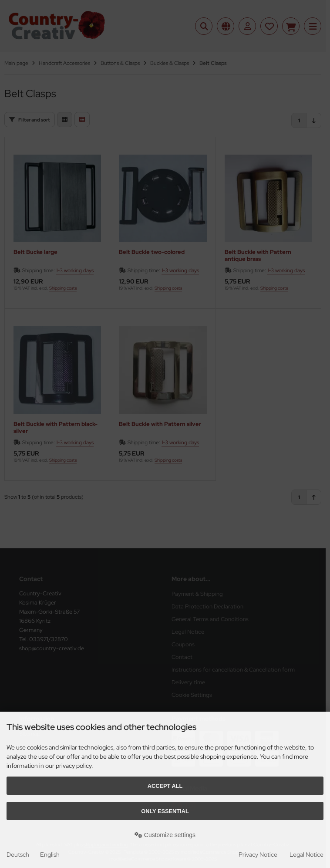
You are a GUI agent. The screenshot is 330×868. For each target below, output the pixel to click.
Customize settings (165, 835)
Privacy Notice (258, 854)
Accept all (165, 786)
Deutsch (18, 854)
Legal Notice (306, 854)
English (50, 854)
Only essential (165, 811)
